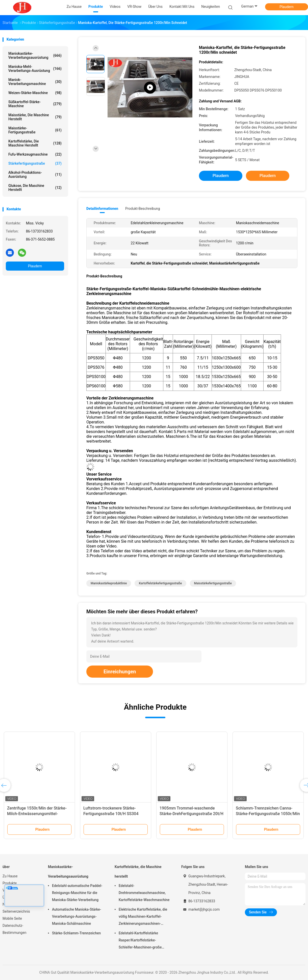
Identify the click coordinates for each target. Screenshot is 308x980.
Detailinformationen (102, 209)
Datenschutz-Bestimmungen (14, 929)
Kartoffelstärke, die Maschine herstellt (35, 143)
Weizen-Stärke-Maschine (35, 93)
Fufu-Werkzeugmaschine (35, 154)
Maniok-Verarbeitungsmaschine (35, 82)
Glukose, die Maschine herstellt (35, 188)
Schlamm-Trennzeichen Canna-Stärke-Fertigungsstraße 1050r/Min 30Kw (268, 814)
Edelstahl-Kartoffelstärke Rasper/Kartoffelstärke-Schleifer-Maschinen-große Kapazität (140, 941)
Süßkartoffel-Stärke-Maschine (35, 104)
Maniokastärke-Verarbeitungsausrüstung (35, 55)
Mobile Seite (12, 918)
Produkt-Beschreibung (143, 209)
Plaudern (286, 7)
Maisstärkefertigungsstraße (213, 583)
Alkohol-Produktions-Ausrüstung (35, 175)
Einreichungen (120, 672)
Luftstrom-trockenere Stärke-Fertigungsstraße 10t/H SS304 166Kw (111, 814)
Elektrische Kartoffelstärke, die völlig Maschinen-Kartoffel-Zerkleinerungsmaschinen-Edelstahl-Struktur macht (143, 917)
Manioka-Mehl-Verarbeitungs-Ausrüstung (35, 69)
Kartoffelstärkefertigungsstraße (160, 583)
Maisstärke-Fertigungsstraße (35, 130)
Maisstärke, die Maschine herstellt (35, 117)
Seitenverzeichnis (16, 911)
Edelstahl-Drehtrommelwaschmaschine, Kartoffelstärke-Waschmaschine (144, 893)
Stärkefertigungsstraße (35, 163)
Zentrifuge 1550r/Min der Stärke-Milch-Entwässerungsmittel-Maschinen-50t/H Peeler (37, 814)
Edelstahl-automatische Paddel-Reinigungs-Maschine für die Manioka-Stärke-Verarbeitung (77, 893)
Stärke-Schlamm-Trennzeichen (76, 933)
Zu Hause (10, 876)
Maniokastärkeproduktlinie (109, 583)
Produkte (10, 883)
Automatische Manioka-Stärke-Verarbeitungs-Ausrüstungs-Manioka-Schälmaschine (76, 916)
